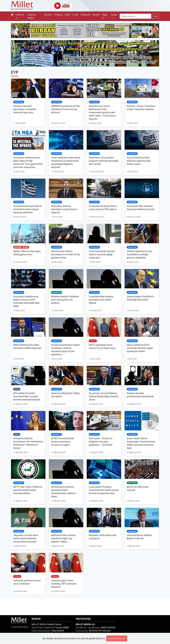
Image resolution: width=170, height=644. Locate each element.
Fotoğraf (58, 15)
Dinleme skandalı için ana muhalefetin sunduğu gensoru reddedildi (139, 254)
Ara (156, 16)
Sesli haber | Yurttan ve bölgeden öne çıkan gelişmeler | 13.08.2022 (101, 442)
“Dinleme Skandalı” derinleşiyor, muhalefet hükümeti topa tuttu (25, 109)
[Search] (135, 16)
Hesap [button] (114, 16)
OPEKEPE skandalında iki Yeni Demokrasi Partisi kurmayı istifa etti (66, 109)
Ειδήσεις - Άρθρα (32, 16)
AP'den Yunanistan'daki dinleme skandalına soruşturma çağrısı (62, 442)
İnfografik (85, 15)
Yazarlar (48, 15)
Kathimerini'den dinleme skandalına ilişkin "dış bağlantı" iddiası (63, 538)
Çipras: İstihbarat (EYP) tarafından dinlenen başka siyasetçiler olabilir (140, 348)
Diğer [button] (105, 16)
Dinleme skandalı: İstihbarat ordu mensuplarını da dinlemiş (65, 300)
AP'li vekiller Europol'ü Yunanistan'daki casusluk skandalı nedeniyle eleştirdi (27, 396)
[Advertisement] (85, 606)
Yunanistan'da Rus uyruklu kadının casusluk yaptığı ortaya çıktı (102, 254)
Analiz (76, 15)
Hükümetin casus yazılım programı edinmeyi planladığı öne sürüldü (104, 161)
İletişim (96, 15)
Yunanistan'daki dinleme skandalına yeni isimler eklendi (101, 300)
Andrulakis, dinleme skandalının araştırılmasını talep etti (64, 209)
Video (67, 15)
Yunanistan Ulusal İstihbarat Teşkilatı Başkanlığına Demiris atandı (104, 396)
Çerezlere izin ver (117, 638)
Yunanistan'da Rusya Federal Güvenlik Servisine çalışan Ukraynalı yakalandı (27, 209)
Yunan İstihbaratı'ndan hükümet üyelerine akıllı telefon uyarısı (139, 161)
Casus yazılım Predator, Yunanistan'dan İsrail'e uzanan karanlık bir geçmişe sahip (104, 490)
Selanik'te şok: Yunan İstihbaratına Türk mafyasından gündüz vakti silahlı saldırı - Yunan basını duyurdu (102, 112)
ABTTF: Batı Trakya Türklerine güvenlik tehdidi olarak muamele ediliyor (28, 490)
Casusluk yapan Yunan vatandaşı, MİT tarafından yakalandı (64, 584)
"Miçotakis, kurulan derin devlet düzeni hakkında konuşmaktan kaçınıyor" (26, 538)
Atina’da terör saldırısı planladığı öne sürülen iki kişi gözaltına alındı (65, 254)
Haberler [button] (20, 16)
